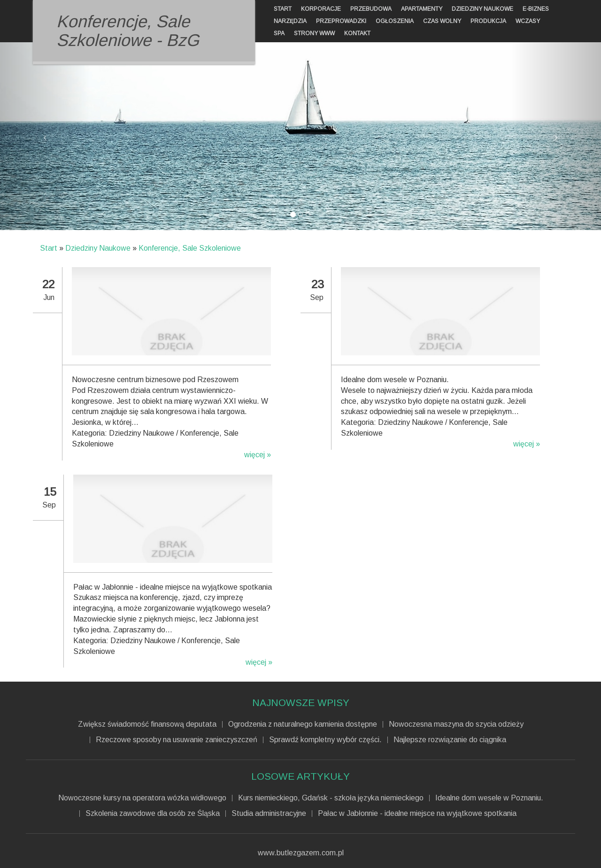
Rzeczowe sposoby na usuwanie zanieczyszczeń (177, 740)
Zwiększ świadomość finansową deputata (147, 724)
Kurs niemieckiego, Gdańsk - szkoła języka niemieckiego (331, 798)
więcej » (258, 455)
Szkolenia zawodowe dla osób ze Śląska (153, 814)
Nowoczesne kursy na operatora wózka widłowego (142, 798)
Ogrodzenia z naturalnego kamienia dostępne (303, 724)
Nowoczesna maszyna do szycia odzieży (456, 724)
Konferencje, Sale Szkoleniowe (190, 248)
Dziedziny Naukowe (98, 248)
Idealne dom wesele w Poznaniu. (489, 798)
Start (49, 248)
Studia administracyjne (269, 814)
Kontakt (357, 33)
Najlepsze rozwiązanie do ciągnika (450, 740)
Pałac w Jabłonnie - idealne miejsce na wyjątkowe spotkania (417, 814)
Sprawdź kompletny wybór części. (325, 740)
